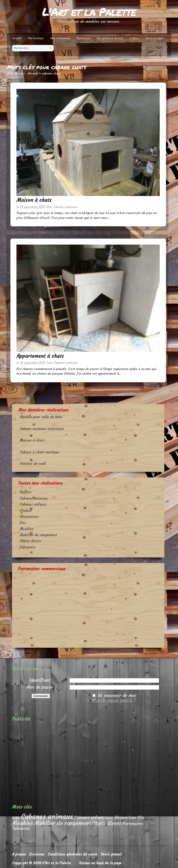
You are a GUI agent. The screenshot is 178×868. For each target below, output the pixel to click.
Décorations (29, 517)
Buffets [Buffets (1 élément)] (16, 818)
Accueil (17, 38)
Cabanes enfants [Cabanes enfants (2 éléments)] (89, 818)
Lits (23, 523)
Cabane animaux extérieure (42, 429)
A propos (19, 854)
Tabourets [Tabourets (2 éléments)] (21, 829)
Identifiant (40, 680)
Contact (134, 38)
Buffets (26, 492)
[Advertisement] (88, 608)
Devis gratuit (111, 854)
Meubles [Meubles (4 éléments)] (23, 823)
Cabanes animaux (66, 207)
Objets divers (30, 541)
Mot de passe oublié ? (114, 700)
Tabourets (27, 547)
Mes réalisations (60, 38)
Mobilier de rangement (38, 535)
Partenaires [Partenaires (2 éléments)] (133, 824)
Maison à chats (34, 200)
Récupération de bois (110, 38)
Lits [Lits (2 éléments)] (141, 818)
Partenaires (84, 38)
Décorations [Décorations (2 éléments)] (126, 818)
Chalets (26, 511)
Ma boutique (36, 38)
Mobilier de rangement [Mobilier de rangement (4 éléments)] (63, 823)
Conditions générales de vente (73, 854)
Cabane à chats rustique (39, 452)
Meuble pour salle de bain (41, 417)
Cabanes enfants (33, 504)
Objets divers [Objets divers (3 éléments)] (107, 823)
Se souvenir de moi (117, 695)
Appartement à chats (40, 356)
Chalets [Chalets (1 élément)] (109, 818)
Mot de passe (40, 687)
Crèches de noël (33, 464)
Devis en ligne (155, 38)
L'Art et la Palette (89, 12)
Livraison (37, 854)
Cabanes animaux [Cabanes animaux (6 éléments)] (47, 817)
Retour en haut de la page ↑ (102, 863)
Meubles (27, 529)
